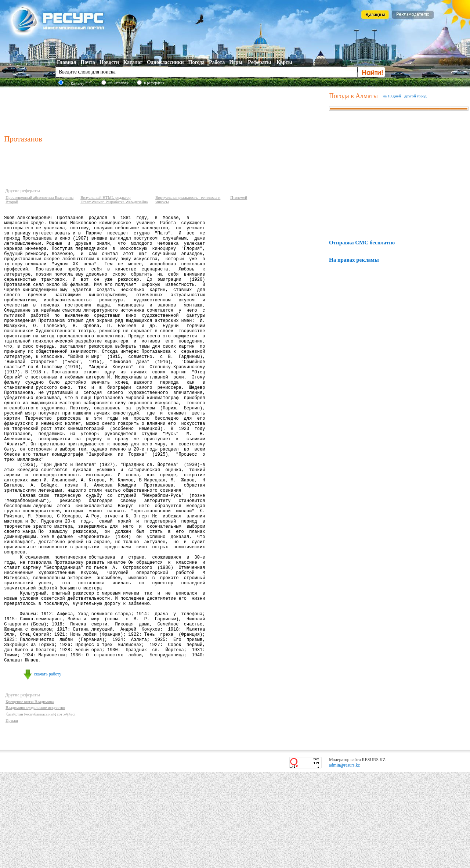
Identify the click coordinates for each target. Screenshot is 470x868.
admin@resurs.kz (344, 861)
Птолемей (239, 197)
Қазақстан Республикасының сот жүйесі (40, 810)
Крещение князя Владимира (30, 797)
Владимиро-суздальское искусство (35, 803)
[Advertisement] (165, 110)
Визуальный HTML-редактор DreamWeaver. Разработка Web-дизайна (114, 200)
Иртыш (12, 816)
